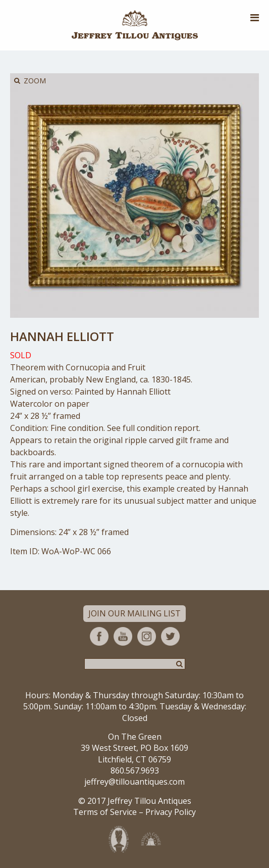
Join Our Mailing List (134, 613)
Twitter (170, 636)
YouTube (123, 636)
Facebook (99, 636)
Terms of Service (105, 812)
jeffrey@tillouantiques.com (134, 782)
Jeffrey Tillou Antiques (135, 25)
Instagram (147, 636)
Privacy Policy (171, 812)
